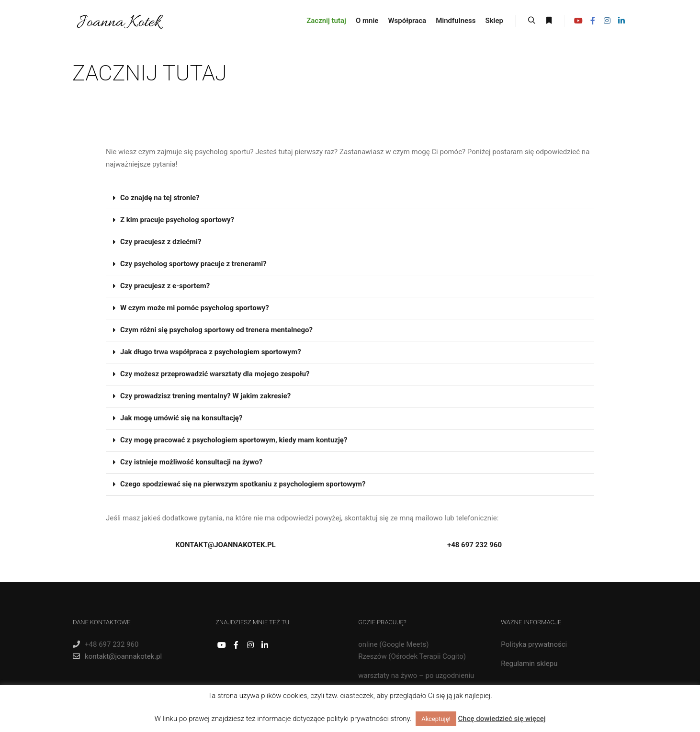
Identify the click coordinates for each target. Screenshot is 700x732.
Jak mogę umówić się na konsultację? (181, 418)
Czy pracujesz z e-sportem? (165, 286)
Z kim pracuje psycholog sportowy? (177, 220)
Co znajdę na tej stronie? (160, 198)
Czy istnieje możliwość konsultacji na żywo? (191, 462)
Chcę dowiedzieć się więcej (502, 719)
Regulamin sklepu (529, 664)
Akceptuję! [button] (436, 719)
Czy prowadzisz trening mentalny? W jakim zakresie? (205, 396)
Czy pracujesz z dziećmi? (161, 242)
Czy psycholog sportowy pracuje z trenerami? (193, 264)
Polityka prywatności (534, 644)
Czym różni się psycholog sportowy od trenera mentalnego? (216, 330)
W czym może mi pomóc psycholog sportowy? (195, 308)
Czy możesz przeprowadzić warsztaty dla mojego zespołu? (215, 374)
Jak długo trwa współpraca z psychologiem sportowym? (211, 352)
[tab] (350, 198)
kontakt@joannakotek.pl (117, 656)
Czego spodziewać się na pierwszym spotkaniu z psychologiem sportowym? (243, 484)
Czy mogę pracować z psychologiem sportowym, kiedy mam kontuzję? (234, 440)
